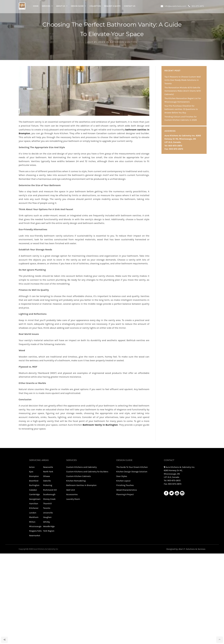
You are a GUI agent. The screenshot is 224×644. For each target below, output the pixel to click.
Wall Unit (71, 490)
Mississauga (35, 526)
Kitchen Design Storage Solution (132, 472)
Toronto (47, 508)
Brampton (34, 476)
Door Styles (122, 476)
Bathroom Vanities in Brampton (81, 485)
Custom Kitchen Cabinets (78, 476)
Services (46, 7)
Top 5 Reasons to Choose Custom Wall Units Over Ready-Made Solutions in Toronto (183, 80)
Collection (95, 7)
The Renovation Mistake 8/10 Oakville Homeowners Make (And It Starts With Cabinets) (183, 91)
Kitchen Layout (123, 481)
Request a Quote (112, 7)
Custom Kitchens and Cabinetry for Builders (87, 472)
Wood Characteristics (127, 490)
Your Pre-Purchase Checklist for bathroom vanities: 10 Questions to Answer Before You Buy (181, 109)
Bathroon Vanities (123, 42)
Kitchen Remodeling (76, 481)
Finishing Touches (125, 485)
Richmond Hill (50, 490)
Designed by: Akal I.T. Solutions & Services (186, 549)
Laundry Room (73, 499)
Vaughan (47, 517)
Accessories (72, 494)
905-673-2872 (196, 7)
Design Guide (77, 7)
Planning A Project (125, 494)
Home (36, 7)
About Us (61, 7)
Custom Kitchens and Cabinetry (81, 467)
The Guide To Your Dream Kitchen (132, 467)
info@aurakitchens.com (173, 7)
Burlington (34, 485)
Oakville (47, 481)
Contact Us (130, 7)
